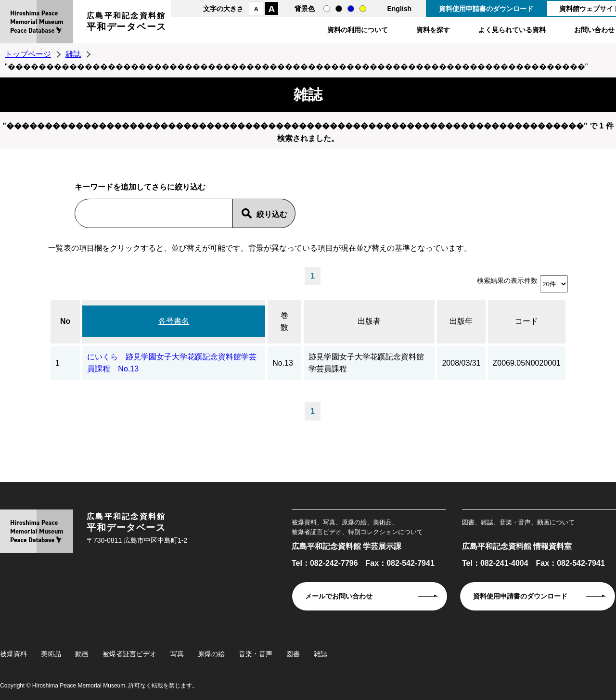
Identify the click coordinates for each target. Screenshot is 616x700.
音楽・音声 (256, 654)
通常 (327, 9)
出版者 (369, 321)
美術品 (51, 654)
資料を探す (433, 30)
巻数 (284, 322)
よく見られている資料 (512, 30)
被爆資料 (13, 654)
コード (526, 321)
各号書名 (174, 321)
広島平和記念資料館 (127, 23)
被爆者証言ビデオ (129, 654)
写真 (177, 654)
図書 (293, 654)
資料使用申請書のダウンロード (486, 9)
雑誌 (73, 54)
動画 (82, 654)
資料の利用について (358, 30)
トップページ (28, 54)
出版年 (461, 321)
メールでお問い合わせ (339, 596)
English (399, 9)
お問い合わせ (594, 30)
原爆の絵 (211, 654)
